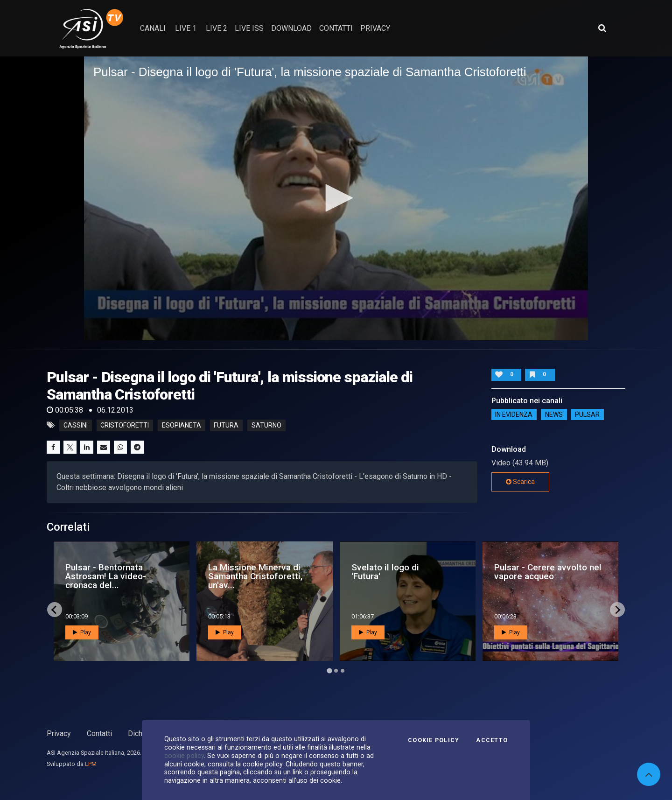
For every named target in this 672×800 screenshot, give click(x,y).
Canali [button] (153, 28)
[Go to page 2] (336, 671)
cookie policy (184, 756)
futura (226, 425)
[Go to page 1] (329, 671)
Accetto (492, 740)
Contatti (99, 733)
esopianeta (182, 425)
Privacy (59, 733)
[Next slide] (617, 610)
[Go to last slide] (55, 610)
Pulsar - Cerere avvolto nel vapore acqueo (548, 572)
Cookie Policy (434, 740)
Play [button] (82, 632)
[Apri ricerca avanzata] (602, 28)
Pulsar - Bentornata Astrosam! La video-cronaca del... (106, 576)
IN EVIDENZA (514, 414)
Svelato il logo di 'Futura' (385, 572)
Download (291, 28)
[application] (336, 198)
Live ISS (249, 28)
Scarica (520, 482)
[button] (336, 198)
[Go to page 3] (343, 671)
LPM (91, 764)
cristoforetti (125, 425)
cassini (76, 425)
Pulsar (587, 414)
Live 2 (217, 28)
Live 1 (186, 28)
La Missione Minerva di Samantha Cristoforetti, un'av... (255, 576)
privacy (375, 28)
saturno (266, 425)
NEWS (554, 414)
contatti (336, 28)
